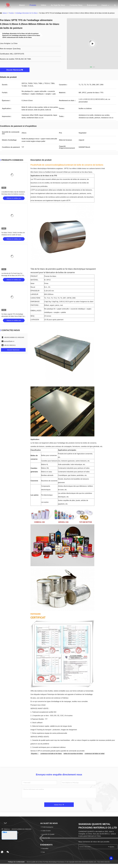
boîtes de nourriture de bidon (73, 754)
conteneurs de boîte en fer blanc (51, 754)
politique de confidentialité (16, 862)
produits (11, 13)
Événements (92, 5)
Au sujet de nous (58, 5)
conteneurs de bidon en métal (94, 754)
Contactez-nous (76, 5)
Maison (22, 5)
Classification (36, 450)
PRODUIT (34, 276)
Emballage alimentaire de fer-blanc (26, 13)
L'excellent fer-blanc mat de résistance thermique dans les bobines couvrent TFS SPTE (13, 194)
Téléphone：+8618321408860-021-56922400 (16, 829)
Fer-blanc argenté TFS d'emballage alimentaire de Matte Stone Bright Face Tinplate (13, 316)
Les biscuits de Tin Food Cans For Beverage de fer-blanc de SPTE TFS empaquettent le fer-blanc (13, 275)
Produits (33, 5)
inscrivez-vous (112, 847)
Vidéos (44, 5)
